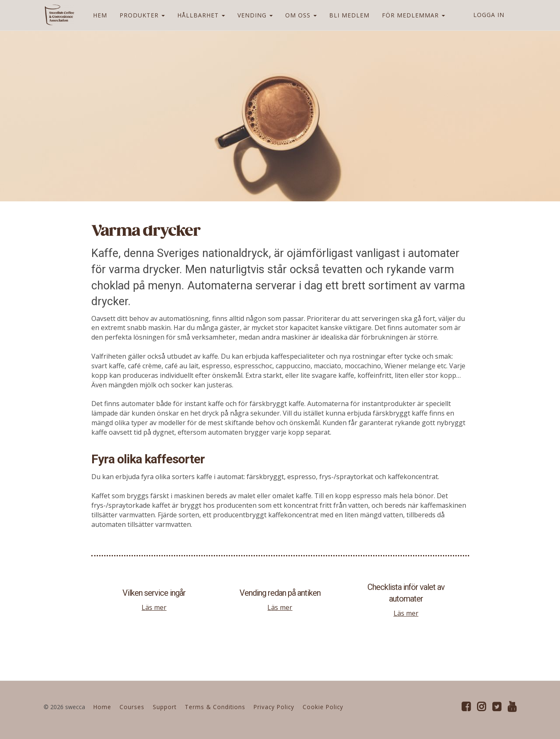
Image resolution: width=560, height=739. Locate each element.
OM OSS (300, 15)
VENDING (254, 15)
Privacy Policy (274, 707)
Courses (132, 707)
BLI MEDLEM (348, 15)
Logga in (489, 15)
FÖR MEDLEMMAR (412, 15)
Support (165, 707)
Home (102, 707)
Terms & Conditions (215, 707)
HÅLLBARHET (200, 15)
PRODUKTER (141, 15)
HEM (99, 15)
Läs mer (154, 607)
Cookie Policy (323, 707)
